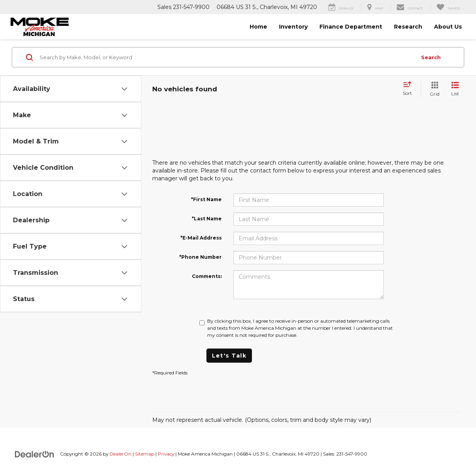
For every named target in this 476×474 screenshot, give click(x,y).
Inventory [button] (293, 27)
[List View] (455, 89)
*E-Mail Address (201, 238)
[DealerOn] (35, 454)
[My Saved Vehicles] (448, 7)
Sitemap (145, 454)
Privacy (166, 454)
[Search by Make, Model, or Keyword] (227, 57)
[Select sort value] (410, 89)
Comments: (207, 276)
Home (258, 27)
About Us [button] (448, 27)
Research (408, 27)
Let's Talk (229, 356)
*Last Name (207, 219)
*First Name (206, 199)
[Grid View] (433, 89)
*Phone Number (201, 257)
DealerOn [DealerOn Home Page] (120, 454)
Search (431, 57)
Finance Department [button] (351, 27)
